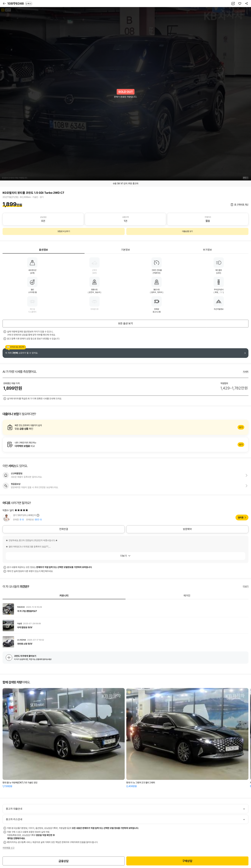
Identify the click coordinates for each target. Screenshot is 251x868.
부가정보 (207, 250)
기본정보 (125, 250)
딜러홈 (241, 517)
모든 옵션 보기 (125, 323)
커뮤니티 (64, 596)
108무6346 (20, 4)
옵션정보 (44, 250)
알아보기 (125, 427)
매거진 (187, 596)
